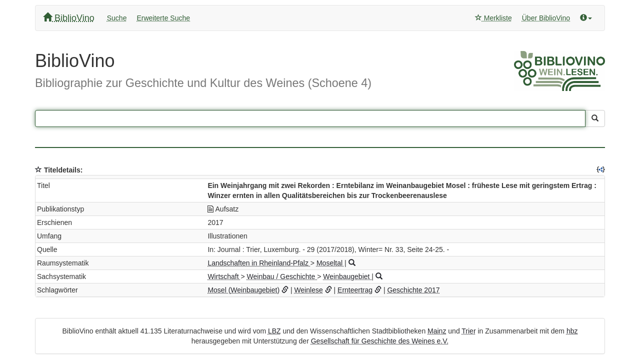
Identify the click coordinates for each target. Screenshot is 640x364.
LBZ (274, 331)
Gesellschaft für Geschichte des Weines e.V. (380, 341)
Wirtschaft (224, 276)
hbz (572, 331)
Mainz (437, 331)
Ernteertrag (355, 290)
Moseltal (330, 263)
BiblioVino (69, 18)
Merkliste (493, 18)
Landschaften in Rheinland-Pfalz (259, 263)
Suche (117, 18)
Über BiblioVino (546, 18)
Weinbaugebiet (347, 276)
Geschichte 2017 (413, 290)
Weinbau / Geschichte (282, 276)
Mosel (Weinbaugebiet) (243, 290)
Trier (468, 331)
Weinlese (308, 290)
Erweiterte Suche (163, 18)
